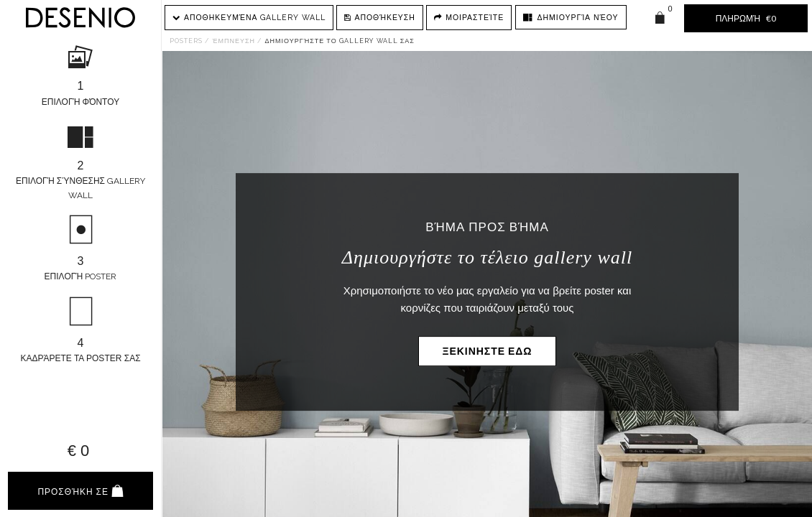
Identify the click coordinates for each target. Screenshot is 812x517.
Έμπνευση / (237, 41)
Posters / (189, 41)
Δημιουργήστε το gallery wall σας (340, 41)
